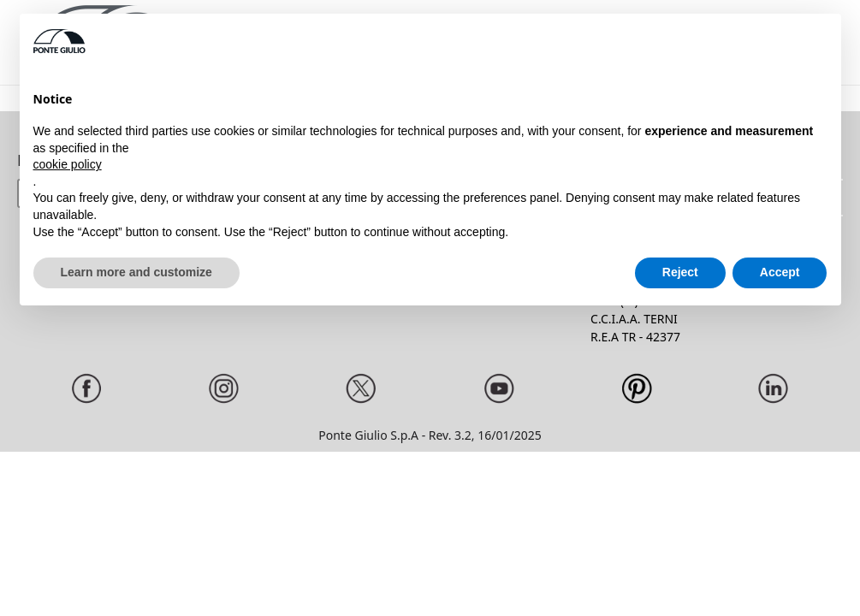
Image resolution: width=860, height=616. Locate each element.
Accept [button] (780, 272)
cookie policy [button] (68, 164)
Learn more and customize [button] (136, 272)
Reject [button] (680, 272)
